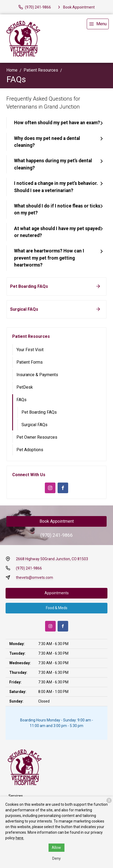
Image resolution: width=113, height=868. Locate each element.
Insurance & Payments (37, 375)
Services (16, 796)
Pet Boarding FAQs (39, 412)
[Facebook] (63, 488)
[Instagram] (50, 488)
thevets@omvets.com (34, 578)
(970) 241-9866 (56, 535)
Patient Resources (41, 70)
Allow (56, 848)
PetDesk (25, 387)
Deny (56, 858)
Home (12, 70)
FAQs (21, 400)
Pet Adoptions (30, 450)
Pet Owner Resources (37, 437)
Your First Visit (30, 350)
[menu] (98, 24)
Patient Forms (30, 362)
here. (20, 838)
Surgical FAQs (34, 425)
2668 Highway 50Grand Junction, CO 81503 (52, 559)
